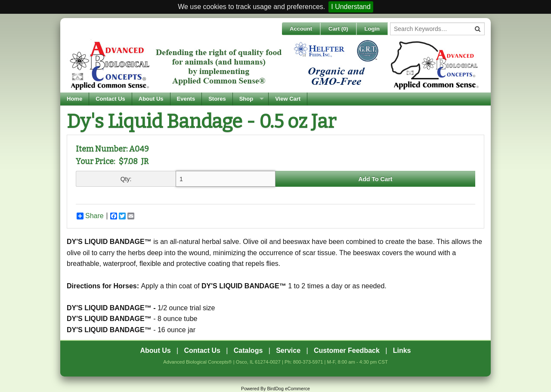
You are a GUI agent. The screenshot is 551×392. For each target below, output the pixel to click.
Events (186, 99)
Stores (217, 99)
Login (372, 29)
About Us (151, 99)
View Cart (288, 99)
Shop (246, 99)
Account (301, 29)
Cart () (338, 29)
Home (74, 99)
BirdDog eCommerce (288, 389)
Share (90, 216)
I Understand (351, 7)
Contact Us (110, 99)
